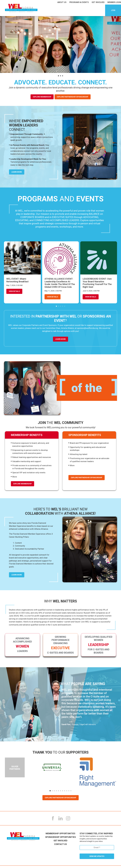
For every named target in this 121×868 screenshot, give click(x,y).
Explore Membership (42, 97)
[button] (58, 76)
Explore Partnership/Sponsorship (73, 97)
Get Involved (99, 2)
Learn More (60, 339)
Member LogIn (114, 2)
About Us (62, 2)
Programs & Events (80, 2)
